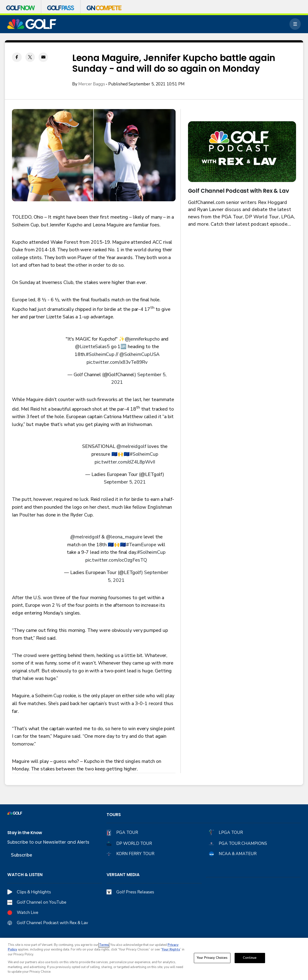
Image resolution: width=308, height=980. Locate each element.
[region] (154, 959)
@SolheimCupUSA (140, 354)
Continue (250, 958)
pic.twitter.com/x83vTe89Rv (117, 362)
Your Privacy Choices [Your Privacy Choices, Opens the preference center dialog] (212, 958)
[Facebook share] (17, 57)
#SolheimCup (100, 354)
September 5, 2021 (125, 482)
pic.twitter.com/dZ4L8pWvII (125, 462)
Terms (104, 945)
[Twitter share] (30, 57)
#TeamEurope (141, 545)
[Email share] (43, 57)
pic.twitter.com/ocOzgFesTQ (116, 560)
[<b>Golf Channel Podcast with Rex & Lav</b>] (242, 152)
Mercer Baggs (92, 84)
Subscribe (21, 855)
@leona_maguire (124, 537)
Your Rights (171, 950)
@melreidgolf (131, 446)
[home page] (32, 24)
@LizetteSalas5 (92, 347)
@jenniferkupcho (142, 339)
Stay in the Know (25, 833)
